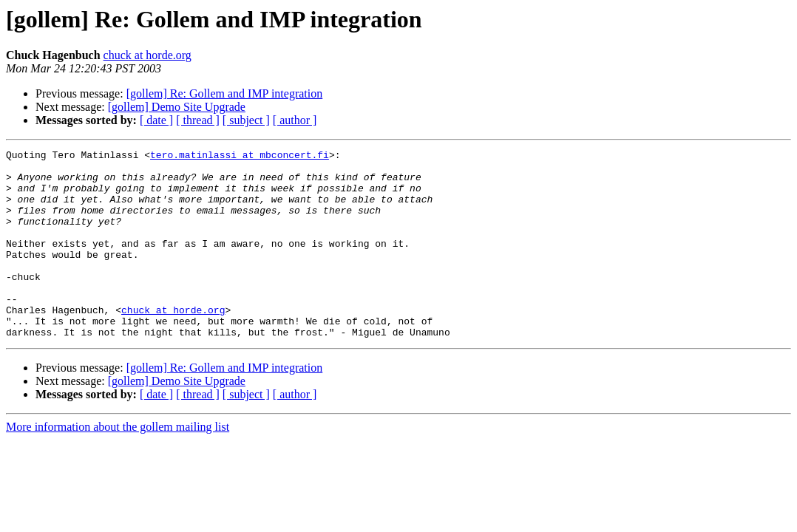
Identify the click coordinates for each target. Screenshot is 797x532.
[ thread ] (198, 120)
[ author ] (295, 120)
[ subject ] (246, 120)
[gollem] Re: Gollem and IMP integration (225, 93)
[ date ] (156, 120)
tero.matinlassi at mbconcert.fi (240, 157)
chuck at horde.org (147, 55)
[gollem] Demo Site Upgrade (177, 107)
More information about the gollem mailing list (118, 464)
